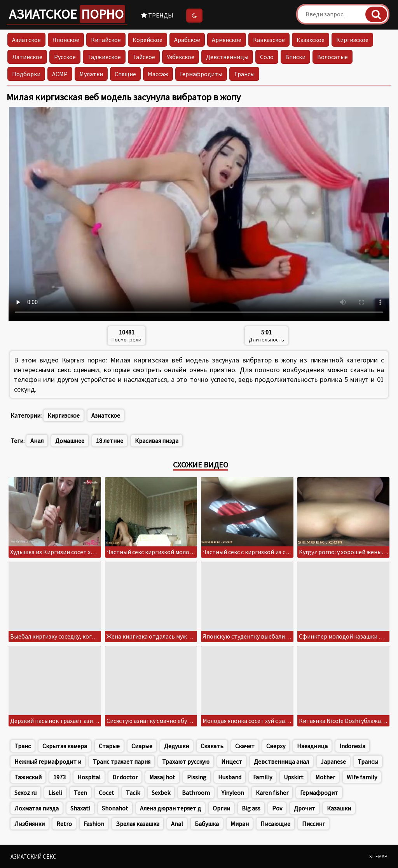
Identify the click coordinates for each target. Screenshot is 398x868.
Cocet (106, 793)
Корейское (148, 40)
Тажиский (28, 777)
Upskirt (294, 777)
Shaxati (80, 808)
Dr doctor (125, 777)
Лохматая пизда (37, 808)
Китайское (106, 40)
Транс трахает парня (122, 761)
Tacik (133, 793)
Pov (277, 808)
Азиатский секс (33, 857)
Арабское (187, 40)
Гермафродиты (201, 74)
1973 (59, 777)
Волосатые (333, 57)
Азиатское (67, 14)
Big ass (251, 808)
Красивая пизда (157, 441)
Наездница (312, 746)
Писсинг (313, 824)
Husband (230, 777)
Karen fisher (272, 793)
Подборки (26, 74)
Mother (325, 777)
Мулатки (91, 74)
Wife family (362, 777)
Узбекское (181, 57)
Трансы (244, 74)
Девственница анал (281, 761)
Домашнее (70, 441)
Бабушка (207, 824)
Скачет (245, 746)
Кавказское (269, 40)
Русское (65, 57)
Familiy (263, 777)
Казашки (339, 808)
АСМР (60, 74)
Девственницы (227, 57)
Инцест (232, 761)
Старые (109, 746)
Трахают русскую (186, 761)
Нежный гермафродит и (48, 761)
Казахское (311, 40)
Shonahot (115, 808)
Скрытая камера (65, 746)
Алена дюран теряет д (170, 808)
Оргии (221, 808)
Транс (23, 746)
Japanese (333, 761)
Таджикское (104, 57)
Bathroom (196, 793)
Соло (267, 57)
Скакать (212, 746)
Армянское (227, 40)
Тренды (157, 15)
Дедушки (176, 746)
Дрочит (305, 808)
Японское (66, 40)
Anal (177, 824)
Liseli (55, 793)
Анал (37, 441)
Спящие (125, 74)
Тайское (144, 57)
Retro (64, 824)
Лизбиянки (30, 824)
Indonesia (352, 746)
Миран (240, 824)
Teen (80, 793)
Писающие (275, 824)
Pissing (197, 777)
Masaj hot (162, 777)
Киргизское (352, 40)
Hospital (89, 777)
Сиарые (142, 746)
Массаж (158, 74)
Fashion (94, 824)
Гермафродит (319, 793)
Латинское (27, 57)
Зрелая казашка (138, 824)
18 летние (110, 441)
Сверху (276, 746)
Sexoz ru (25, 793)
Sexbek (161, 793)
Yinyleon (233, 793)
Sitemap (378, 857)
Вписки (295, 57)
